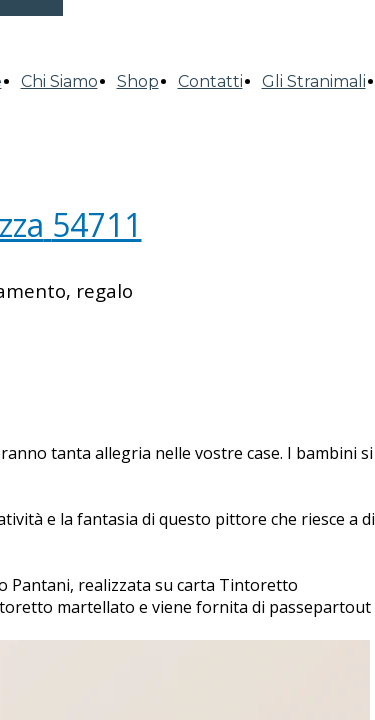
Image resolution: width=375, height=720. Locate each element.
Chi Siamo (59, 81)
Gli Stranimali (314, 81)
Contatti (210, 81)
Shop (138, 81)
